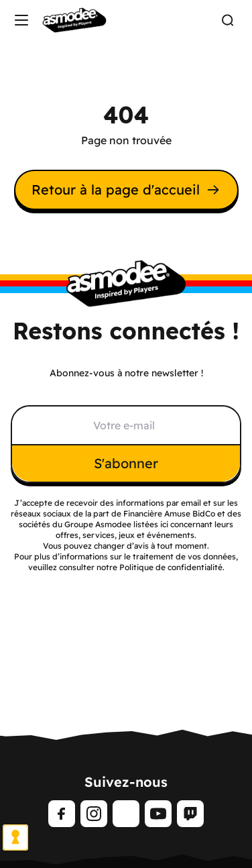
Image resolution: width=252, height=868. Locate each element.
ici (164, 524)
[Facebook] (62, 814)
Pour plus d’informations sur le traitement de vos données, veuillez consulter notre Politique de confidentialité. (126, 562)
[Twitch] (190, 814)
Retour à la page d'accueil (126, 189)
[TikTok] (126, 814)
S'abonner (126, 463)
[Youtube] (158, 814)
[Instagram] (94, 814)
